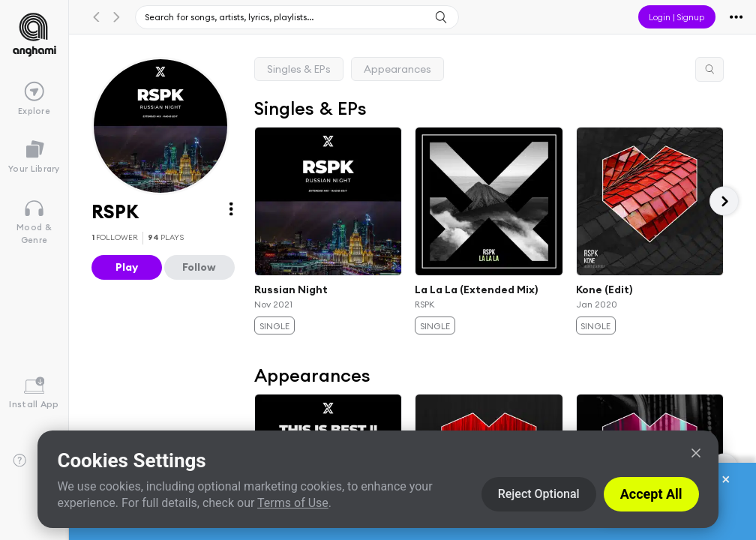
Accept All (651, 494)
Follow (199, 267)
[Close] (696, 453)
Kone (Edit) (603, 289)
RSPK (425, 303)
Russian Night (291, 289)
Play (127, 267)
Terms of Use (293, 503)
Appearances (397, 69)
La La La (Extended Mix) (476, 289)
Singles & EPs (299, 69)
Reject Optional (539, 494)
